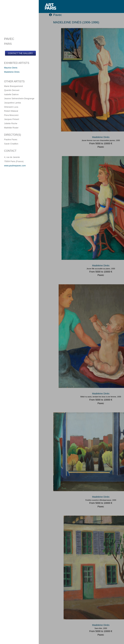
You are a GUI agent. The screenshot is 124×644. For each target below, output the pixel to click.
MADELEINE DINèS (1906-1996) (76, 22)
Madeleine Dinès (12, 72)
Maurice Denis (11, 68)
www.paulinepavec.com (15, 166)
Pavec (55, 15)
